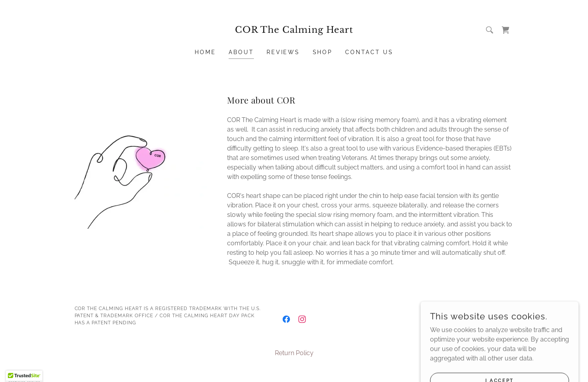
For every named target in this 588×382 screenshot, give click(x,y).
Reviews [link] (283, 52)
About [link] (241, 52)
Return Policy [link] (294, 353)
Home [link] (205, 52)
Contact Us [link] (369, 52)
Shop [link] (323, 52)
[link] (294, 31)
